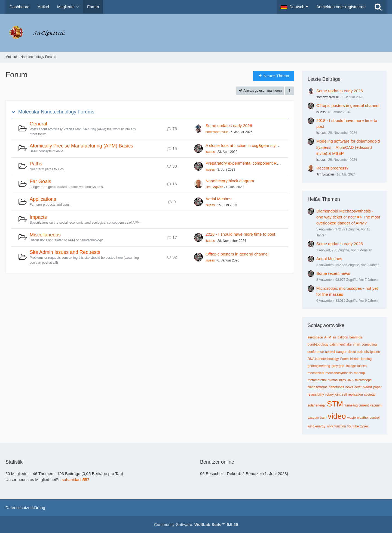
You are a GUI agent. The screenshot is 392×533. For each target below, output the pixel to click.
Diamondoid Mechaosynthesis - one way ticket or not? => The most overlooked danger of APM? (348, 217)
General (38, 124)
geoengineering (319, 366)
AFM (328, 337)
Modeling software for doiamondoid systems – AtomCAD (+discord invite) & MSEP (348, 147)
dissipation (372, 352)
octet (358, 387)
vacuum (376, 405)
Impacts (38, 217)
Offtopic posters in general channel (237, 254)
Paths (36, 164)
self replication (352, 395)
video (337, 416)
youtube (353, 426)
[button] (294, 7)
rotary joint (333, 395)
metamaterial (317, 380)
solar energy (317, 405)
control (330, 352)
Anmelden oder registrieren (341, 7)
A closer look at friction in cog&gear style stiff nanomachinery (260, 145)
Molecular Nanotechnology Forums (56, 112)
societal (370, 395)
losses (362, 366)
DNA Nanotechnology (323, 359)
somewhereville (217, 132)
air (334, 337)
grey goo (338, 366)
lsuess (210, 152)
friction (355, 359)
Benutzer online (217, 462)
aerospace (315, 337)
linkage (351, 366)
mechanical (316, 373)
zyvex (364, 426)
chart (357, 344)
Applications (43, 199)
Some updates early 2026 (229, 126)
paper (377, 387)
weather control (368, 418)
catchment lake (341, 344)
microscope (363, 380)
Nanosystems (318, 387)
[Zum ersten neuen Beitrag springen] (198, 129)
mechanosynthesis (339, 373)
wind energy (316, 426)
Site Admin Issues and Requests (65, 252)
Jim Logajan (214, 187)
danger (341, 352)
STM (335, 404)
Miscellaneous (45, 235)
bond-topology (318, 344)
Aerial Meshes (218, 199)
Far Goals (40, 181)
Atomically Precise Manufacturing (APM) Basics (81, 146)
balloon (343, 337)
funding (366, 359)
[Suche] (378, 7)
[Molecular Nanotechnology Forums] (196, 33)
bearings (356, 337)
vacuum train (317, 418)
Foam (344, 359)
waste (352, 418)
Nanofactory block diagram (230, 181)
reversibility (316, 395)
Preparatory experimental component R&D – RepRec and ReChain (266, 163)
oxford (367, 387)
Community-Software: (196, 524)
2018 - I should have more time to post (240, 234)
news (349, 387)
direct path (356, 352)
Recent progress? (332, 168)
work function (336, 426)
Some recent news (333, 273)
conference (316, 352)
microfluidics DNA (341, 380)
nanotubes (336, 387)
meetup (359, 373)
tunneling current (356, 405)
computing (369, 344)
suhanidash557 (76, 480)
